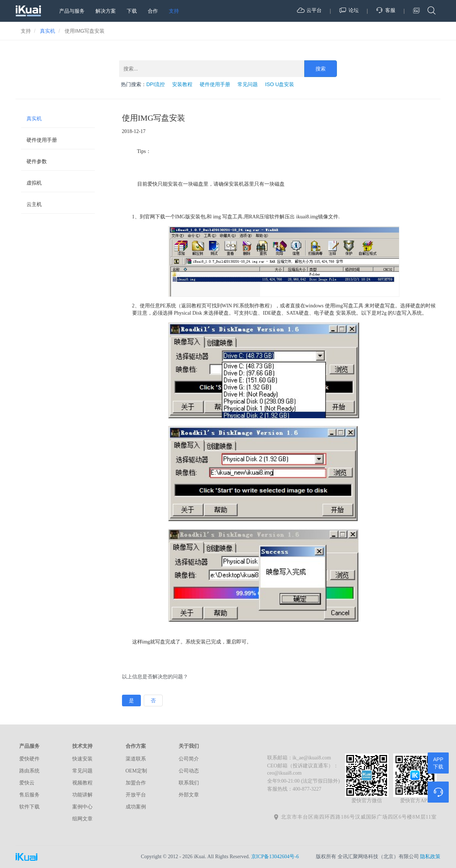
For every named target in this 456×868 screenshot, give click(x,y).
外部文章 (189, 795)
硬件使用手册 (215, 84)
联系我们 (189, 783)
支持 (174, 11)
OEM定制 (136, 771)
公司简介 (189, 759)
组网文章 (82, 819)
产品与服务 (72, 11)
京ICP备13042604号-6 (275, 857)
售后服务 (29, 795)
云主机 (34, 204)
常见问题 (248, 84)
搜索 (321, 69)
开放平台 (136, 795)
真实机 (34, 118)
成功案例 (136, 807)
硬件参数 (37, 161)
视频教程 (82, 783)
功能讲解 (82, 795)
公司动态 (189, 771)
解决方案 (106, 11)
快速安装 (82, 759)
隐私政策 (430, 857)
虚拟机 (34, 183)
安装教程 (182, 84)
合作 (153, 11)
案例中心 (82, 807)
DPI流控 (156, 84)
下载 (132, 11)
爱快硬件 (29, 759)
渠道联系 (136, 759)
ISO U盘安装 (280, 84)
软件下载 (29, 807)
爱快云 (27, 783)
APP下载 (438, 763)
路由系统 (29, 771)
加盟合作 (136, 783)
